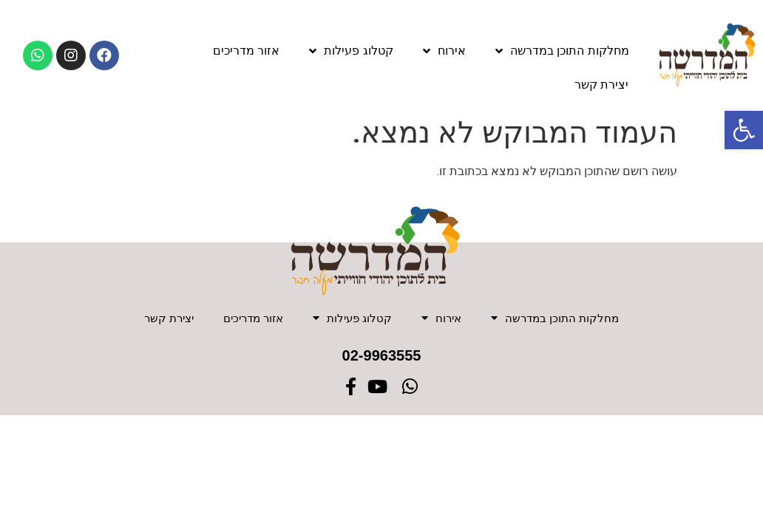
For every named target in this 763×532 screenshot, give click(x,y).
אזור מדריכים (246, 51)
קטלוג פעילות (351, 51)
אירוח (444, 51)
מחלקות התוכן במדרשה (562, 51)
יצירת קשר (601, 85)
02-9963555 (382, 359)
